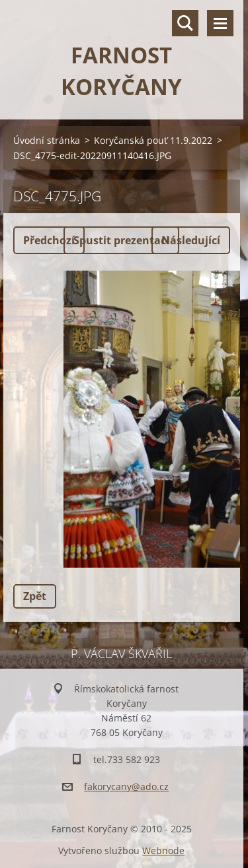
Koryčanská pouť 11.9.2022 (153, 140)
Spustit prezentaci (121, 240)
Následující (191, 240)
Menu (220, 23)
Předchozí (49, 240)
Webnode (163, 851)
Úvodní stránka (47, 140)
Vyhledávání (185, 23)
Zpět (35, 596)
